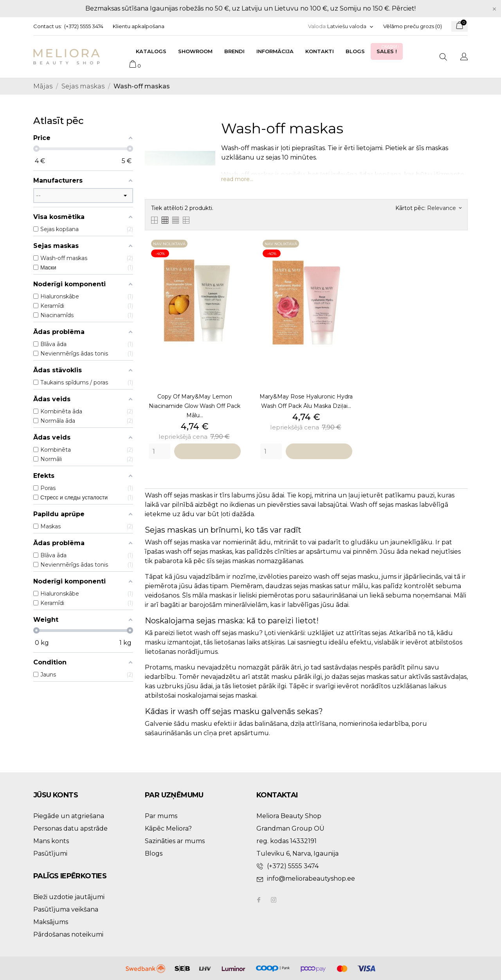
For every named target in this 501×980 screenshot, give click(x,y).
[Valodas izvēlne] (351, 26)
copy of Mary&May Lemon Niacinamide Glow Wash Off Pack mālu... (195, 406)
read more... (237, 179)
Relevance (444, 208)
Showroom (195, 51)
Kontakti (320, 51)
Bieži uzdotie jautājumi (69, 897)
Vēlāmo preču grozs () (413, 26)
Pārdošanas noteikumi (68, 934)
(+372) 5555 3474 (84, 26)
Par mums (161, 816)
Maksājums (51, 922)
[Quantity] (159, 451)
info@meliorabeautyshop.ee (311, 879)
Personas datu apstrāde (70, 828)
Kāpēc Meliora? (168, 828)
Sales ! (389, 49)
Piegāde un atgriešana (69, 816)
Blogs (355, 51)
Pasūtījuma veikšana (66, 909)
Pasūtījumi (50, 853)
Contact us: (48, 26)
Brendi (234, 51)
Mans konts (51, 841)
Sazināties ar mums (175, 841)
